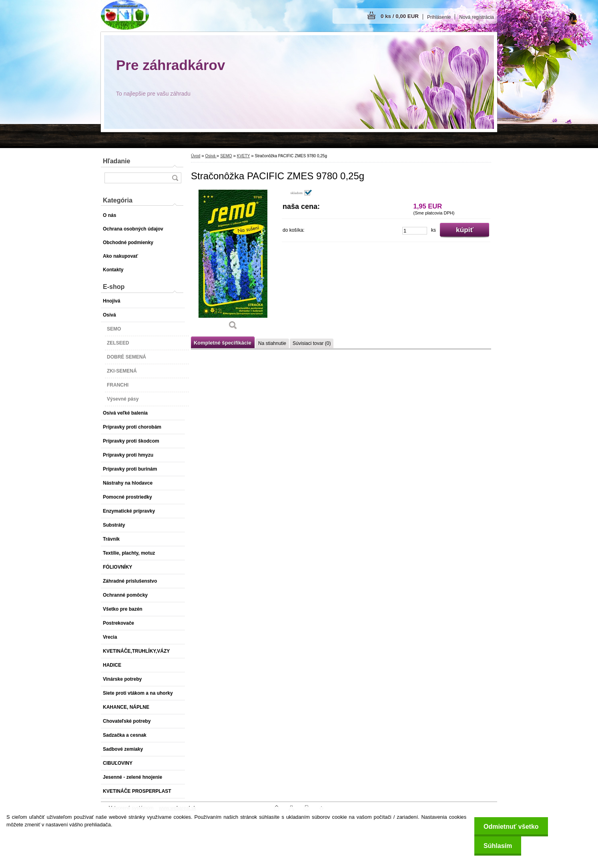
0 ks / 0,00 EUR (400, 16)
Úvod (196, 156)
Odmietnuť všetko (509, 827)
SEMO (226, 156)
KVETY (244, 156)
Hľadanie (116, 161)
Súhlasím (496, 846)
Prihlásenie (439, 17)
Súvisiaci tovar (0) (312, 343)
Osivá (211, 156)
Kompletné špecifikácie (223, 343)
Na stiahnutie (272, 343)
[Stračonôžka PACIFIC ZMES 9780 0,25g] (233, 263)
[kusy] (415, 231)
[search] (175, 178)
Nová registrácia (477, 17)
